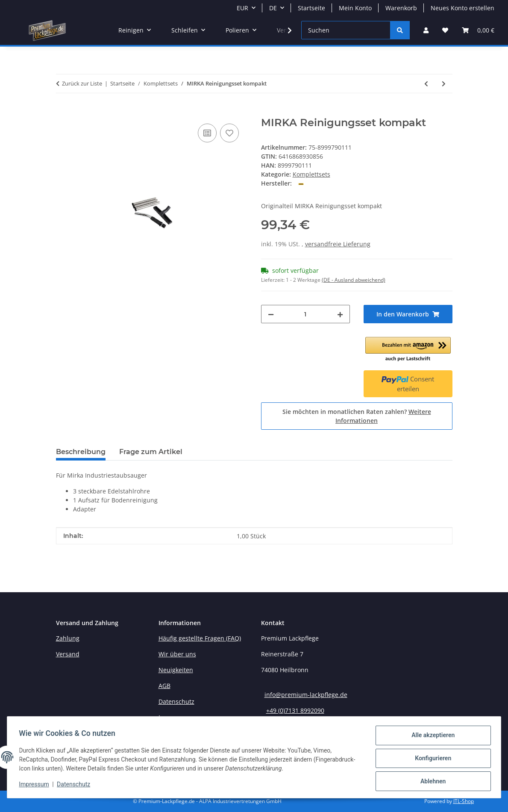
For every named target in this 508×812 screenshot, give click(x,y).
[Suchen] (346, 30)
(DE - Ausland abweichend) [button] (354, 280)
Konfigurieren (431, 759)
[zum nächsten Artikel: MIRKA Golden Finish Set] (444, 84)
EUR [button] (242, 8)
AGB (164, 686)
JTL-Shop (464, 801)
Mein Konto (355, 8)
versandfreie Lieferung (338, 244)
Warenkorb (401, 8)
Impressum (36, 785)
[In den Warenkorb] (63, 112)
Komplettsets (311, 174)
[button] (426, 30)
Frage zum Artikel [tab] (151, 452)
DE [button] (273, 8)
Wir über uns (177, 654)
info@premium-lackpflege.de (306, 695)
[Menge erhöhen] (340, 314)
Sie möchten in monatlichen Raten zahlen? (357, 416)
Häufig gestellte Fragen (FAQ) (200, 638)
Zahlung (68, 638)
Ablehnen (431, 782)
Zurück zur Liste (82, 83)
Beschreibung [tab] (81, 452)
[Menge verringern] (271, 314)
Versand (68, 654)
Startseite (311, 8)
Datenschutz (76, 785)
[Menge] (305, 314)
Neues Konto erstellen (462, 8)
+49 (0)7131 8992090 (295, 710)
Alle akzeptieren (431, 737)
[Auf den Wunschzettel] (229, 133)
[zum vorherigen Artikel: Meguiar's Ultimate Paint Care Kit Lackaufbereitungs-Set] (426, 84)
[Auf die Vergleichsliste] (207, 133)
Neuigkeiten (176, 670)
